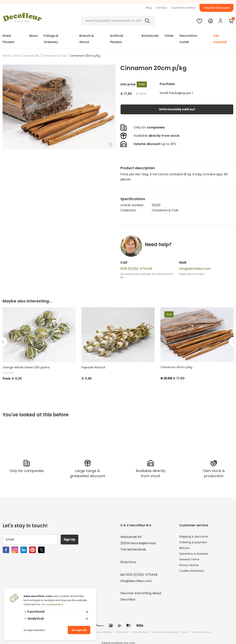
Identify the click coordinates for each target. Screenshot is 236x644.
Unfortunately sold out (177, 109)
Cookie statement (193, 574)
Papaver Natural (93, 367)
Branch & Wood (87, 39)
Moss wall (123, 632)
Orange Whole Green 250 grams (26, 367)
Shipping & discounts (195, 536)
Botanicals (150, 36)
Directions (128, 561)
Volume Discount (216, 8)
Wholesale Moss (103, 632)
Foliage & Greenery (51, 39)
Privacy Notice (190, 568)
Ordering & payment (195, 543)
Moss (33, 36)
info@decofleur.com (195, 269)
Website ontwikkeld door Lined (118, 642)
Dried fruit (8, 373)
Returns (185, 549)
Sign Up (71, 539)
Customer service (183, 8)
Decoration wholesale (165, 632)
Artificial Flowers (117, 39)
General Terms (191, 561)
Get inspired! (220, 39)
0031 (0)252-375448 (136, 269)
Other (169, 36)
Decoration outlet (188, 39)
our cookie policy (52, 604)
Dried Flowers (9, 39)
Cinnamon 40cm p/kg (176, 367)
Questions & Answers (195, 555)
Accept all (79, 630)
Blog (149, 8)
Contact (161, 8)
